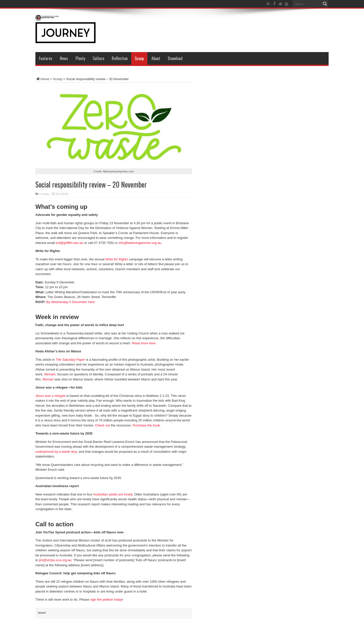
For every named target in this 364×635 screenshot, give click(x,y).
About (156, 58)
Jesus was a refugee (50, 396)
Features (46, 58)
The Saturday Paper (70, 360)
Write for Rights (117, 259)
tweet (42, 613)
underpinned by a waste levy (56, 452)
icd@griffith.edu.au (70, 243)
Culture (98, 58)
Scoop (139, 58)
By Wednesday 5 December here (70, 302)
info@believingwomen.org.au (140, 243)
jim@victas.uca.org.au (55, 560)
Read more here (144, 343)
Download (175, 58)
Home (42, 79)
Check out (103, 425)
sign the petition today (106, 599)
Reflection (120, 58)
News (64, 58)
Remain (50, 374)
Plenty (80, 58)
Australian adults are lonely (113, 494)
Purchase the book (146, 425)
